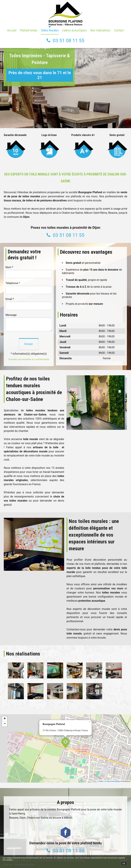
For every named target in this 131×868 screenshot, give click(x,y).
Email (10, 299)
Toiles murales (50, 30)
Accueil (12, 30)
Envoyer (29, 344)
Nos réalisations (100, 30)
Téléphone (13, 283)
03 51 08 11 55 (68, 41)
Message (11, 315)
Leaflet (100, 781)
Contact (119, 30)
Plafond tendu (29, 30)
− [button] (5, 724)
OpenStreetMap (113, 781)
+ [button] (5, 719)
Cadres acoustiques (74, 30)
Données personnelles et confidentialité (29, 359)
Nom (9, 267)
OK (124, 864)
